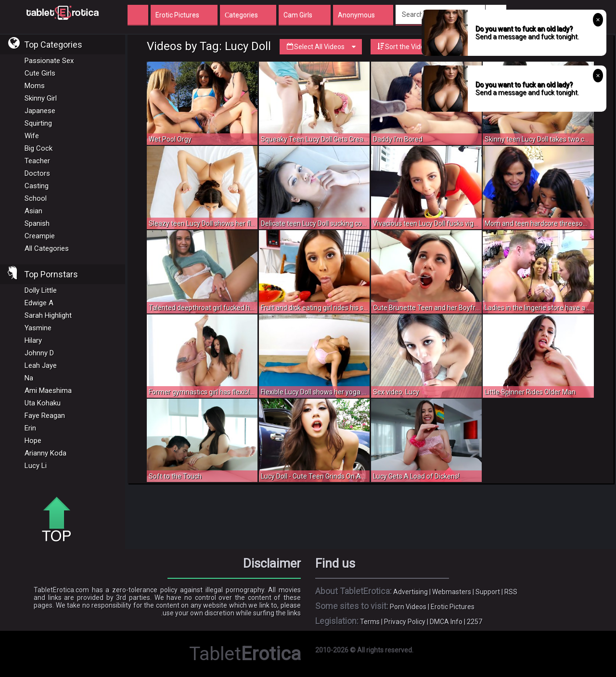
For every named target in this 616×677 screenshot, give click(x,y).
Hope (33, 441)
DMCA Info (446, 622)
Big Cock (38, 148)
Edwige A (39, 303)
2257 (475, 622)
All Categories (47, 248)
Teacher (37, 161)
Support (488, 592)
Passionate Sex (49, 61)
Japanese (40, 111)
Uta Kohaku (43, 403)
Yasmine (38, 328)
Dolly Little (41, 290)
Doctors (37, 173)
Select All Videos (321, 47)
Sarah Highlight (48, 315)
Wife (32, 136)
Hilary (33, 340)
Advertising (411, 592)
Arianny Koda (45, 453)
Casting (37, 186)
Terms (370, 622)
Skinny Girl (41, 98)
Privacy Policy (405, 622)
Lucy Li (36, 466)
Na (29, 378)
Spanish (37, 223)
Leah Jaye (41, 365)
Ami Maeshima (48, 391)
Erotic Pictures (453, 607)
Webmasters (452, 592)
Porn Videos (408, 607)
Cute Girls (40, 73)
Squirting (38, 123)
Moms (35, 86)
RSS (511, 592)
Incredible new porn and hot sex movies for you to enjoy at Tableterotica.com (63, 12)
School (36, 198)
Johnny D (39, 353)
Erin (30, 428)
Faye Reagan (45, 416)
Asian (33, 211)
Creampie (40, 236)
